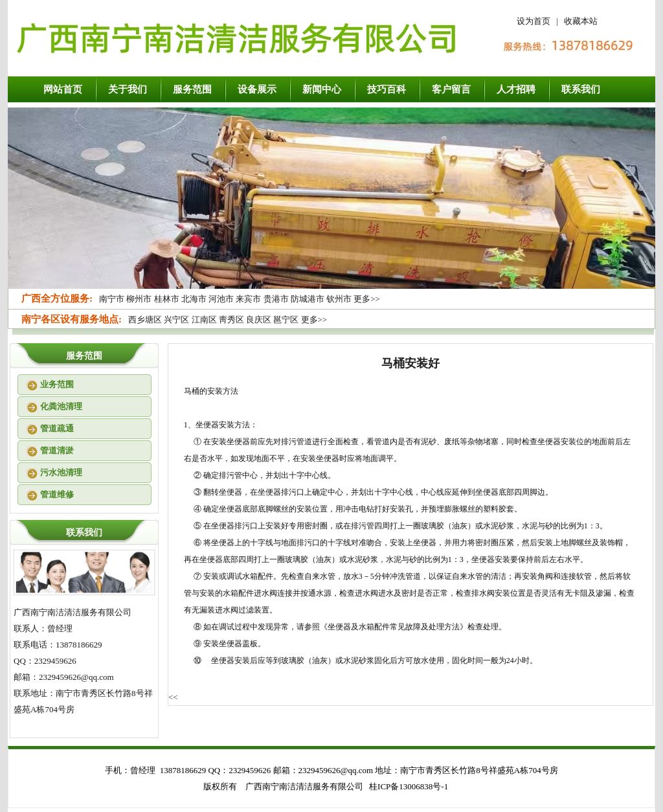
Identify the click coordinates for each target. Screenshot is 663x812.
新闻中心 (322, 89)
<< (173, 697)
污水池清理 (61, 472)
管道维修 (57, 494)
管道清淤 (57, 450)
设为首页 (534, 21)
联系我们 (581, 89)
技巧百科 (387, 89)
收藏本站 (581, 21)
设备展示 (257, 89)
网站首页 (63, 89)
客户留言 (451, 89)
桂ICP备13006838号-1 (409, 786)
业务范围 (57, 384)
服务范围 (192, 89)
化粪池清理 (61, 406)
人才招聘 (516, 89)
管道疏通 (57, 428)
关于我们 (128, 89)
